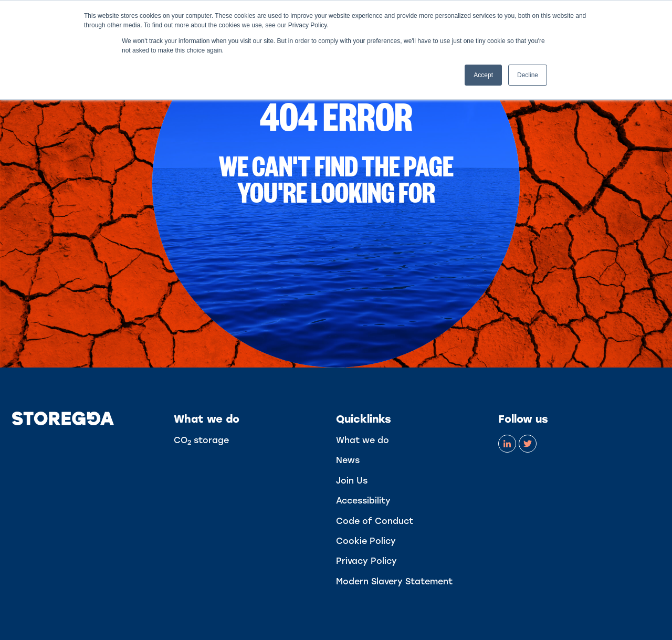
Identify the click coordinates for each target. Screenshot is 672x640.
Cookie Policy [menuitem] (366, 541)
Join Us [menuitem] (352, 481)
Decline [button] (528, 75)
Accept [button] (483, 75)
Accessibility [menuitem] (363, 501)
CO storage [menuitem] (201, 440)
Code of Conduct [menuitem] (375, 521)
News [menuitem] (348, 460)
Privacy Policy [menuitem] (366, 561)
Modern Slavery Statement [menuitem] (394, 581)
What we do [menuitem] (363, 440)
